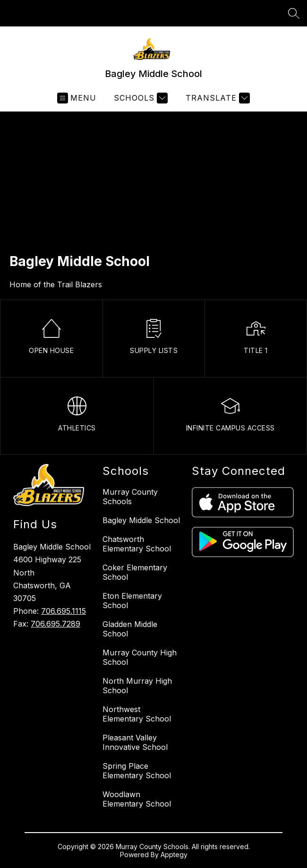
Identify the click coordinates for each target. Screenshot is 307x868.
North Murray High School (137, 686)
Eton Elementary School (132, 601)
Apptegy (174, 855)
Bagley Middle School (141, 520)
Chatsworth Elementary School (137, 544)
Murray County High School (140, 657)
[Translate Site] (217, 98)
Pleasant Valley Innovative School (135, 742)
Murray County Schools (130, 497)
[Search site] (294, 13)
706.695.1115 (64, 611)
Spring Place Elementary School (137, 771)
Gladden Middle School (130, 629)
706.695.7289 (55, 624)
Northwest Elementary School (137, 714)
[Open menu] (77, 98)
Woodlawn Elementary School (137, 799)
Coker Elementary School (135, 572)
